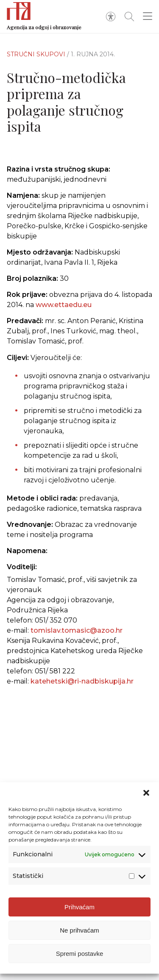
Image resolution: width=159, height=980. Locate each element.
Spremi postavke (80, 955)
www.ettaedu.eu (64, 305)
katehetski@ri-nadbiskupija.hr (82, 681)
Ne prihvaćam (79, 932)
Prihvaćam (79, 909)
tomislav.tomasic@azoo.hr (77, 630)
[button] (146, 795)
